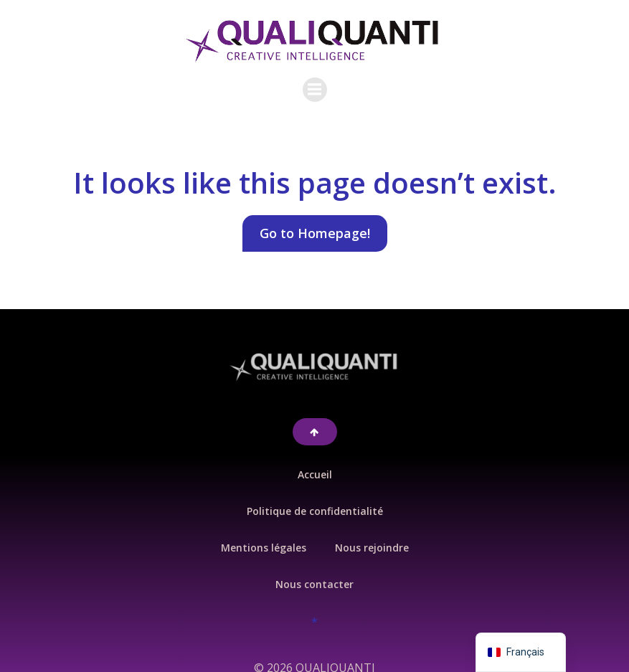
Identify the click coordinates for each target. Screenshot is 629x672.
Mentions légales (264, 536)
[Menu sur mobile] (315, 84)
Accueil (315, 463)
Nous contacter (314, 573)
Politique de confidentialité (315, 500)
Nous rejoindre (372, 536)
